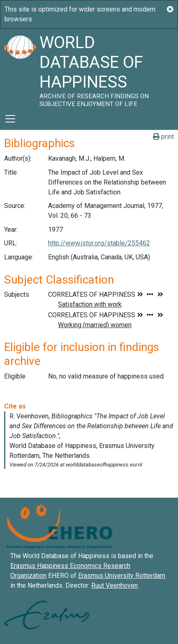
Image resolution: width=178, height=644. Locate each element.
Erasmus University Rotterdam (122, 576)
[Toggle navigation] (10, 119)
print (163, 137)
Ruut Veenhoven (114, 585)
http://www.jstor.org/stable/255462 (99, 243)
